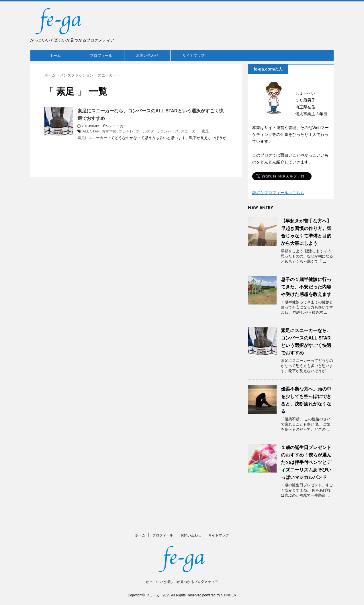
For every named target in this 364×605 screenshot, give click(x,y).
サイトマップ (193, 55)
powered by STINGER (219, 595)
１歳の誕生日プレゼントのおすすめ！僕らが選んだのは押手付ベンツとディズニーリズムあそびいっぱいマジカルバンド (306, 462)
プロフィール (101, 55)
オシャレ (126, 131)
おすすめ (109, 131)
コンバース (170, 131)
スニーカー (118, 126)
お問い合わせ (147, 55)
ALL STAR (91, 131)
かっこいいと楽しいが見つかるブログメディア (182, 582)
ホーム (55, 55)
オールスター (147, 131)
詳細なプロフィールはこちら (278, 193)
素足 (205, 131)
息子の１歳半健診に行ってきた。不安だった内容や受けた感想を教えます (306, 287)
